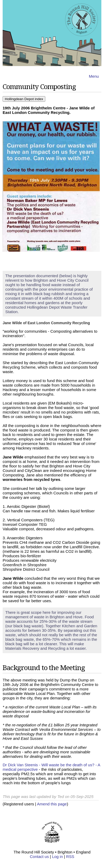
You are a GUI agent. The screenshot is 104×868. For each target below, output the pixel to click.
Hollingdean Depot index (24, 99)
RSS (70, 857)
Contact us (39, 857)
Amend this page (52, 804)
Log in (58, 857)
